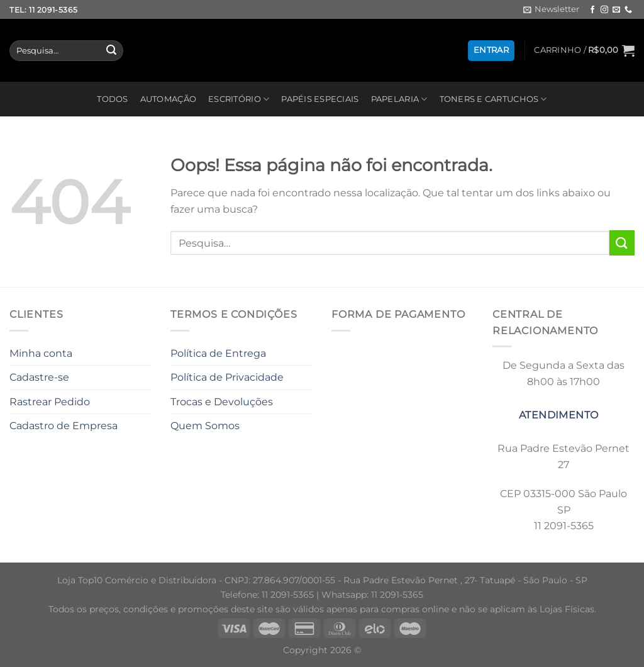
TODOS (112, 99)
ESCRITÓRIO (239, 99)
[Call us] (628, 10)
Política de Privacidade (227, 377)
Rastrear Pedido (50, 402)
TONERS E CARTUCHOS (493, 99)
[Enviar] (111, 51)
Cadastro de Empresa (64, 426)
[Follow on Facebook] (592, 10)
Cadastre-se (39, 377)
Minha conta (41, 353)
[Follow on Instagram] (604, 10)
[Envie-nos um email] (616, 10)
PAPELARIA (399, 99)
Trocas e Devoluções (222, 402)
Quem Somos (205, 426)
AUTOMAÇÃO (168, 99)
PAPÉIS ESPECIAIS (320, 99)
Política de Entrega (218, 353)
